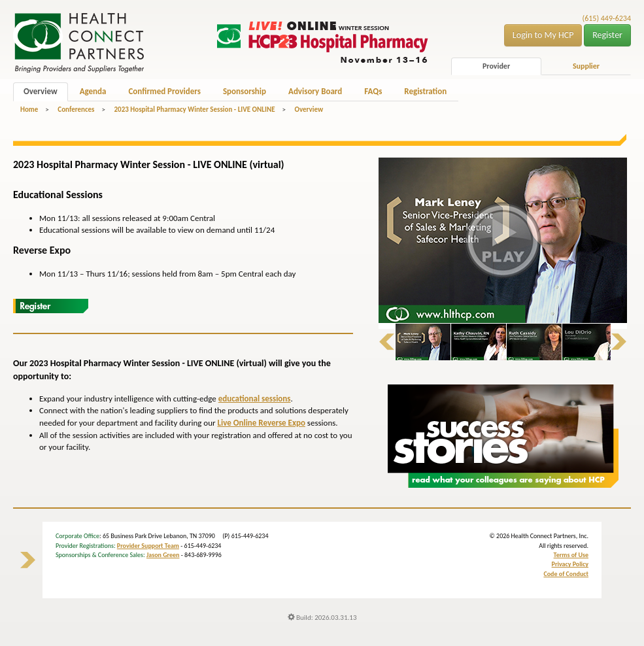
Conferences (76, 110)
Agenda (93, 91)
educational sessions (255, 399)
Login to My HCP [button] (543, 35)
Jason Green (163, 555)
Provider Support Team (148, 546)
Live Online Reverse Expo (261, 423)
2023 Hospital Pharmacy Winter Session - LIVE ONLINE (194, 110)
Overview (41, 91)
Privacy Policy (570, 564)
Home (29, 110)
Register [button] (607, 35)
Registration (425, 91)
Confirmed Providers (164, 91)
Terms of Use (571, 555)
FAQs (373, 91)
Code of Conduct (566, 574)
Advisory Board (315, 91)
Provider (496, 66)
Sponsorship (245, 91)
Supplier (586, 66)
